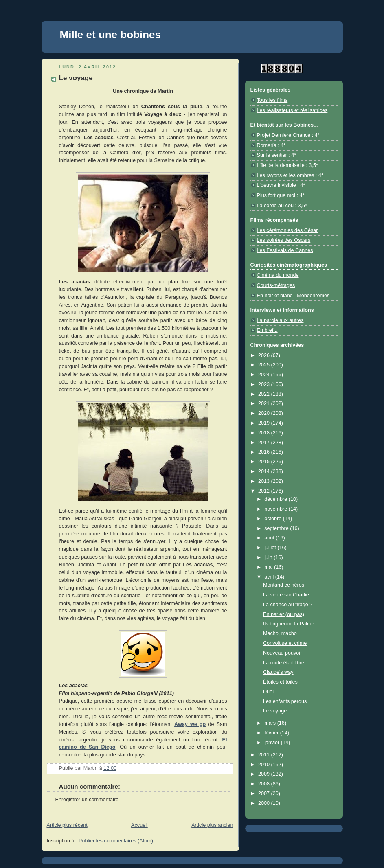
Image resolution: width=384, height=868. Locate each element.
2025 (265, 365)
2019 (265, 423)
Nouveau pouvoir (282, 653)
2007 (265, 793)
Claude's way (278, 672)
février (272, 733)
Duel (268, 692)
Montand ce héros (284, 585)
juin (269, 557)
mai (269, 567)
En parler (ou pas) (284, 614)
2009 (265, 774)
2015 (265, 462)
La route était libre (284, 663)
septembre (277, 528)
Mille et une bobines (110, 35)
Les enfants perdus (285, 701)
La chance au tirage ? (288, 605)
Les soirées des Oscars (284, 240)
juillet (271, 548)
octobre (274, 519)
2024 (265, 375)
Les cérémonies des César (287, 230)
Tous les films (272, 100)
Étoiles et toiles (280, 682)
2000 (265, 803)
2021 (265, 403)
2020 (265, 413)
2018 (265, 433)
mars (271, 723)
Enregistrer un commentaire (87, 800)
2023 (265, 384)
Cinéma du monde (278, 275)
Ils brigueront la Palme (289, 624)
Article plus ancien (212, 825)
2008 (265, 784)
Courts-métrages (276, 285)
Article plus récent (67, 825)
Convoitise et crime (285, 643)
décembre (276, 499)
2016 (265, 452)
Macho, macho (280, 633)
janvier (273, 743)
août (270, 538)
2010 (265, 765)
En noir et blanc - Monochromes (293, 296)
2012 (265, 491)
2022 (265, 394)
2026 (265, 355)
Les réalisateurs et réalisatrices (292, 110)
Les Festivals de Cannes (285, 250)
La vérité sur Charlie (286, 595)
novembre (276, 509)
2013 (265, 481)
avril (270, 577)
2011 (265, 755)
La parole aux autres (280, 320)
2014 (265, 471)
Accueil (139, 825)
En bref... (267, 330)
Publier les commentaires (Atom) (116, 841)
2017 (265, 443)
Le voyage (275, 711)
